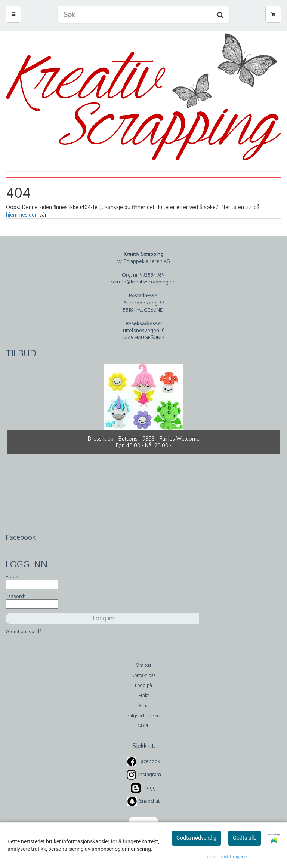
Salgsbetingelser (144, 716)
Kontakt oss (143, 675)
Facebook (149, 761)
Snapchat (149, 801)
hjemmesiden (22, 214)
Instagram (149, 775)
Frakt (144, 695)
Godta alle (245, 838)
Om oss (143, 665)
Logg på (143, 685)
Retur (144, 706)
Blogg (149, 788)
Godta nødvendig (196, 838)
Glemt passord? (24, 631)
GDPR (144, 726)
